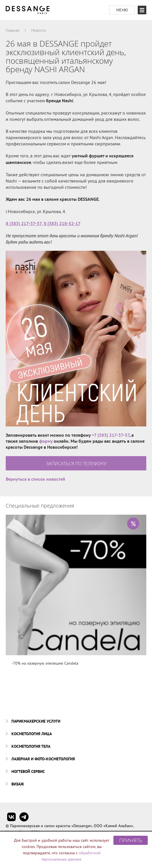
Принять (131, 840)
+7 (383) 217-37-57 (111, 435)
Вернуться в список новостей (35, 479)
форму (46, 441)
